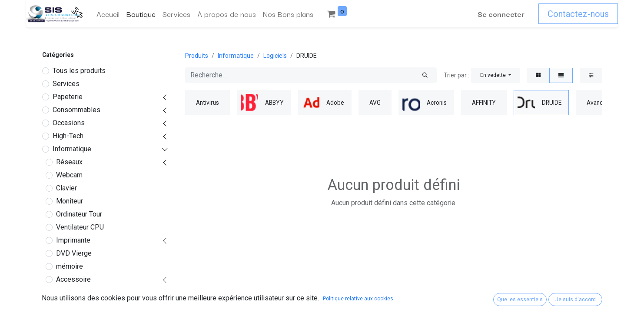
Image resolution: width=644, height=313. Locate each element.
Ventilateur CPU (80, 227)
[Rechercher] (425, 75)
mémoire (70, 266)
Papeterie (68, 97)
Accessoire (73, 279)
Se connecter (501, 14)
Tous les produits (79, 71)
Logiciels (70, 292)
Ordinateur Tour (79, 214)
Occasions (69, 123)
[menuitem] (108, 14)
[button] (496, 75)
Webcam (69, 175)
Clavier (66, 188)
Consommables (76, 110)
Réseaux (69, 162)
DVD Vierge (74, 253)
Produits (197, 56)
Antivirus (73, 305)
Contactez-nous (578, 14)
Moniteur (70, 201)
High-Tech (68, 136)
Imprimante (73, 240)
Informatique (72, 149)
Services (66, 84)
